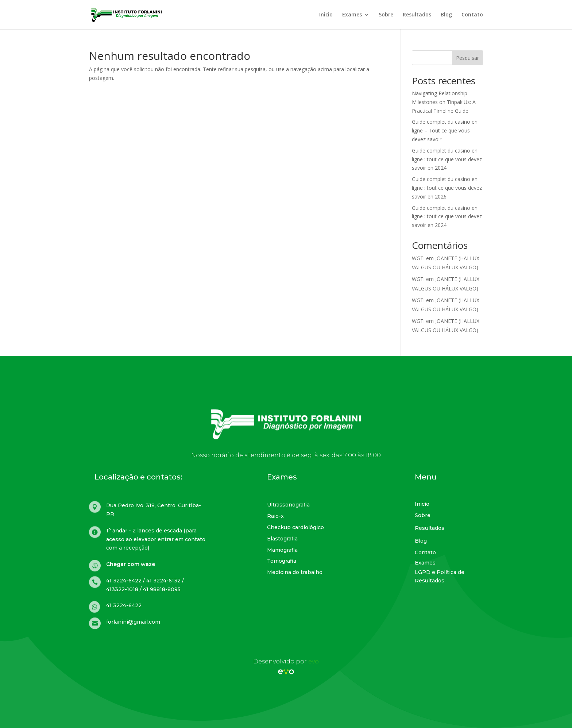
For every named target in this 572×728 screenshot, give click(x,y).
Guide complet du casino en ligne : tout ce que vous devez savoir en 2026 (447, 188)
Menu (426, 477)
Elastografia (282, 539)
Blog (446, 15)
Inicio (326, 15)
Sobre (386, 15)
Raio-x (275, 516)
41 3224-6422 (124, 605)
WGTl (418, 258)
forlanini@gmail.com (133, 622)
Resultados (417, 15)
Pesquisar (467, 58)
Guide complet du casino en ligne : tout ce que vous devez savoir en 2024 (447, 159)
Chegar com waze (131, 564)
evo (314, 661)
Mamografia (282, 550)
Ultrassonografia (288, 505)
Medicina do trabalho (295, 572)
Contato (472, 15)
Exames (352, 15)
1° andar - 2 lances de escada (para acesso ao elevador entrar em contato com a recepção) (156, 539)
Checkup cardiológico (295, 527)
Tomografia (282, 561)
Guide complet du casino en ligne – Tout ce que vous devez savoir (445, 130)
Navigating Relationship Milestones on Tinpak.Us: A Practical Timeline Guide (444, 102)
